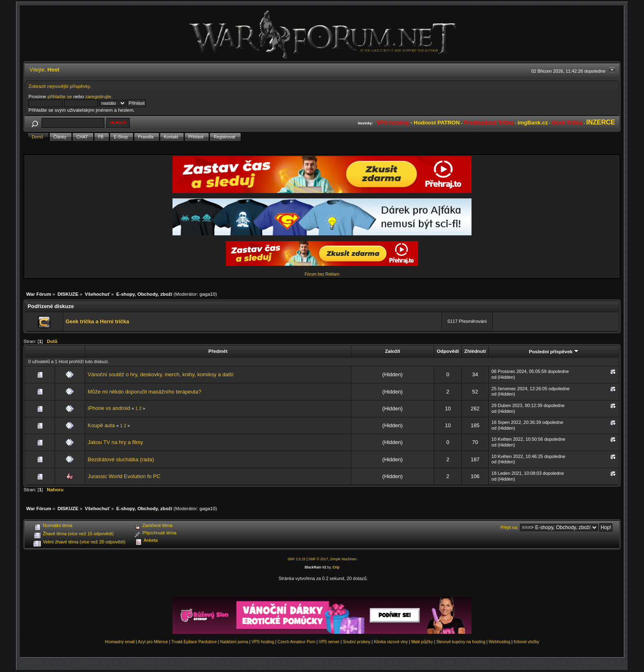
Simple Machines (343, 559)
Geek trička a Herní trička (97, 321)
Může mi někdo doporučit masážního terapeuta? (145, 392)
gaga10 (208, 294)
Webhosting (500, 642)
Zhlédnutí (475, 351)
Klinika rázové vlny (391, 642)
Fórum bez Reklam (322, 274)
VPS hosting (263, 642)
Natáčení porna (234, 642)
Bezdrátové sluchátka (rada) (121, 459)
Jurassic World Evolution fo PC (124, 476)
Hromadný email (120, 642)
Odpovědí (448, 351)
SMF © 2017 (318, 559)
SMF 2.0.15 (297, 559)
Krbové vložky (527, 642)
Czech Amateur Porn (297, 642)
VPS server (329, 642)
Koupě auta (101, 425)
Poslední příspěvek (554, 351)
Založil (392, 351)
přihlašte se (60, 96)
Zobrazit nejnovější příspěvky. (60, 86)
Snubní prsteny (357, 642)
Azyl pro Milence (153, 642)
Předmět (218, 351)
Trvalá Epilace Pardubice (194, 642)
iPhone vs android (109, 408)
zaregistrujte (98, 96)
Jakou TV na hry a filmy (116, 442)
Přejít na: (509, 527)
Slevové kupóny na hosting (461, 642)
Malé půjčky (422, 642)
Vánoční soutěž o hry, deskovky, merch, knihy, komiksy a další (161, 374)
